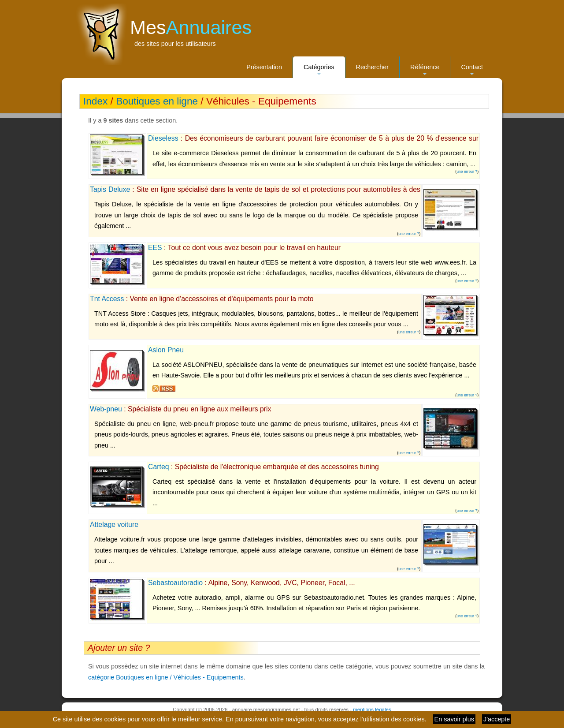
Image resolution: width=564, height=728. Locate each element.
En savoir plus (454, 719)
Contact (472, 71)
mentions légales (372, 709)
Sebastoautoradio (175, 583)
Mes (191, 27)
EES (155, 248)
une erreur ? (467, 172)
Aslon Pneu (166, 350)
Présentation (264, 67)
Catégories (319, 71)
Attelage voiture (114, 525)
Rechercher (372, 67)
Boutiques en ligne (157, 101)
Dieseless (163, 138)
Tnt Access (107, 299)
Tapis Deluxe (110, 189)
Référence (425, 71)
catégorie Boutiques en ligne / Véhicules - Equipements (166, 677)
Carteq (159, 467)
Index (95, 101)
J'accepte (497, 719)
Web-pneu (106, 409)
